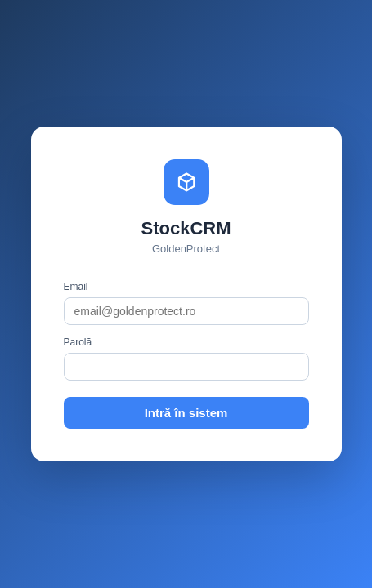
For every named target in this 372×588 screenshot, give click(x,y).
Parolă (78, 342)
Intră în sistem (186, 413)
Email (76, 287)
